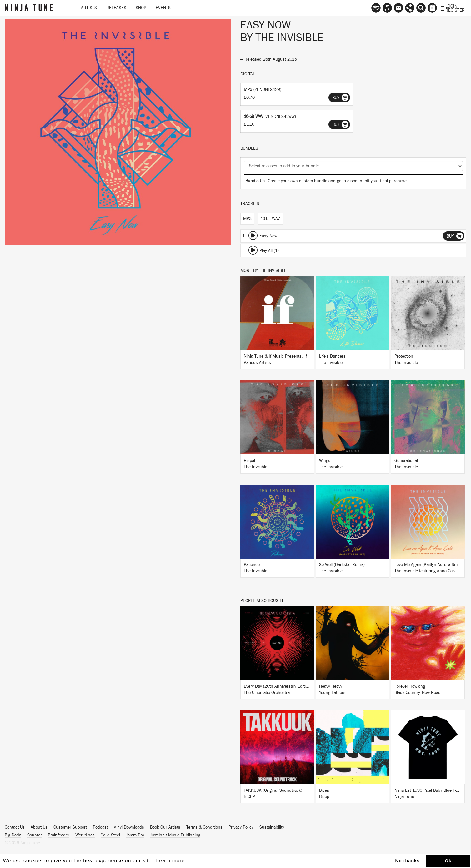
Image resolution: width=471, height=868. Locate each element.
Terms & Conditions (204, 827)
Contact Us (15, 827)
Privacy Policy (241, 827)
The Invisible (290, 38)
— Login (449, 6)
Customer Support (70, 827)
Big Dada (13, 835)
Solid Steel (110, 835)
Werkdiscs (85, 835)
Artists (89, 8)
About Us (39, 827)
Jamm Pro (135, 835)
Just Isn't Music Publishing (175, 835)
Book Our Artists (165, 827)
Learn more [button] (170, 861)
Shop (141, 8)
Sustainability (272, 827)
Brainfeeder (59, 835)
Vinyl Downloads (129, 827)
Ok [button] (448, 861)
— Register (453, 10)
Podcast (100, 827)
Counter (35, 835)
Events (163, 8)
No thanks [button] (408, 861)
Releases (116, 8)
